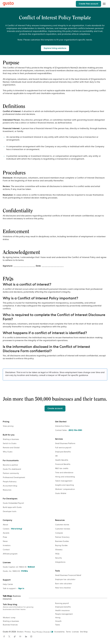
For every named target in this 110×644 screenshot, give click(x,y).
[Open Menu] (104, 4)
